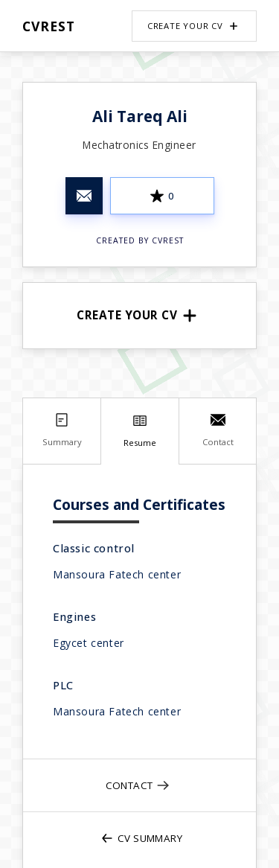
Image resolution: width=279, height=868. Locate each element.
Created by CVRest (140, 240)
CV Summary (141, 838)
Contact (138, 785)
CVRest (49, 26)
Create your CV (194, 26)
